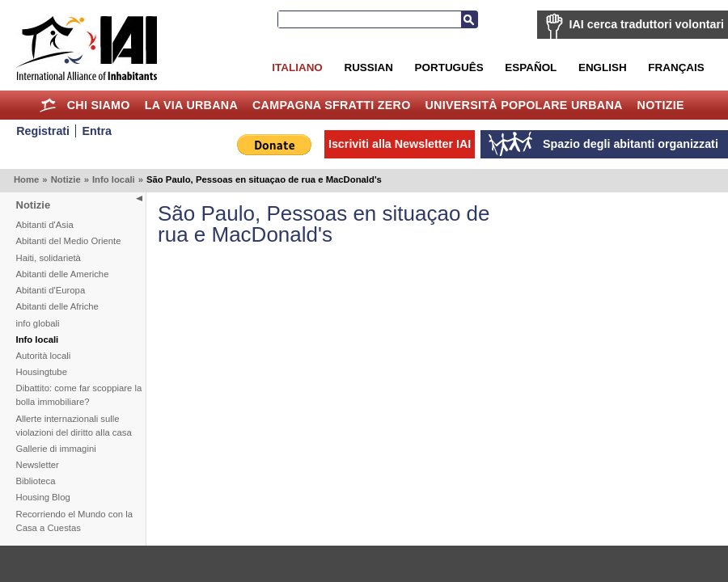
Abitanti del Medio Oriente (69, 241)
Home (48, 105)
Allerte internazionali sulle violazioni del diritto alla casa (74, 426)
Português (449, 67)
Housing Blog (43, 497)
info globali (38, 323)
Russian (368, 67)
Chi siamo (99, 105)
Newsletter (38, 465)
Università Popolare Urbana (523, 105)
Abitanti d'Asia (45, 225)
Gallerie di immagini (56, 449)
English (603, 67)
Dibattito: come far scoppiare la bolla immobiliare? (79, 395)
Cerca (469, 19)
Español (531, 67)
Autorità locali (44, 356)
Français (676, 67)
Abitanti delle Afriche (57, 306)
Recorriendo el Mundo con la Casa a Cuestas (74, 521)
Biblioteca (36, 481)
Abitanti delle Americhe (63, 274)
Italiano (297, 67)
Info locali (114, 179)
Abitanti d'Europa (51, 290)
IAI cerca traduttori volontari (647, 24)
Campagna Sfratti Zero (332, 105)
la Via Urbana (191, 105)
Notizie (661, 105)
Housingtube (42, 372)
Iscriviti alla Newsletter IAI (400, 144)
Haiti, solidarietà (49, 258)
